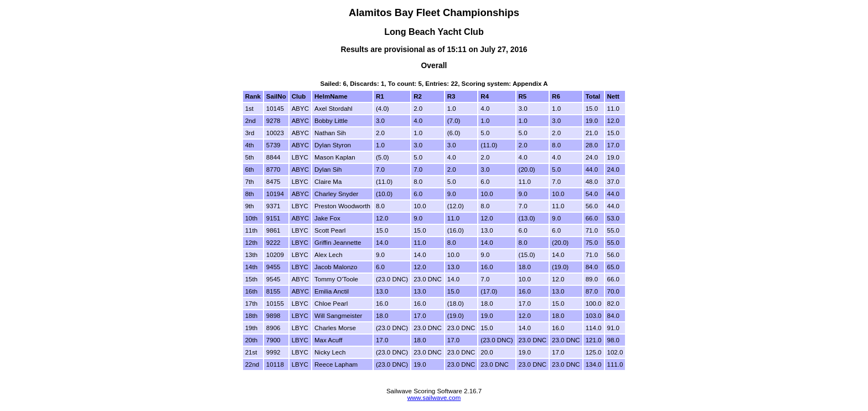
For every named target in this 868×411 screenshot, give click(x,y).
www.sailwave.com (434, 398)
